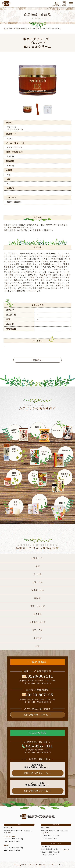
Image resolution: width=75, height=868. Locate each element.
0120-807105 (37, 695)
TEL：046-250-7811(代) (50, 852)
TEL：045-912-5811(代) (13, 848)
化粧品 (25, 29)
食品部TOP (8, 29)
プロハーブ (33, 29)
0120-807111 (37, 676)
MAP (9, 833)
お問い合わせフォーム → (38, 715)
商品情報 (17, 29)
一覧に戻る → (37, 360)
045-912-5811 (37, 746)
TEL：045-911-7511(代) (13, 839)
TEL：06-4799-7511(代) (50, 836)
